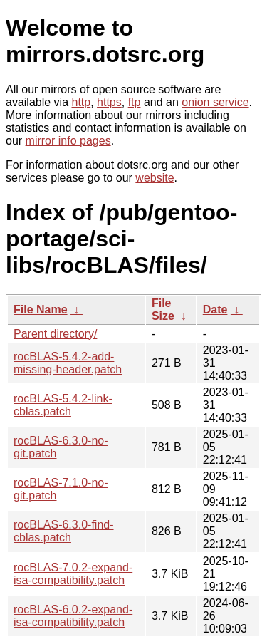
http (82, 102)
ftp (135, 102)
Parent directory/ (55, 334)
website (155, 178)
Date (215, 310)
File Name (41, 310)
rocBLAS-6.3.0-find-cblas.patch (64, 531)
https (109, 102)
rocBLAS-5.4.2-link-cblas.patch (63, 405)
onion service (215, 102)
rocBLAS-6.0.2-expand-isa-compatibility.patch (73, 616)
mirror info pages (68, 141)
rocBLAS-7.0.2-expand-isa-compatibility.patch (73, 574)
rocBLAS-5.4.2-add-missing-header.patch (68, 363)
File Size (163, 310)
